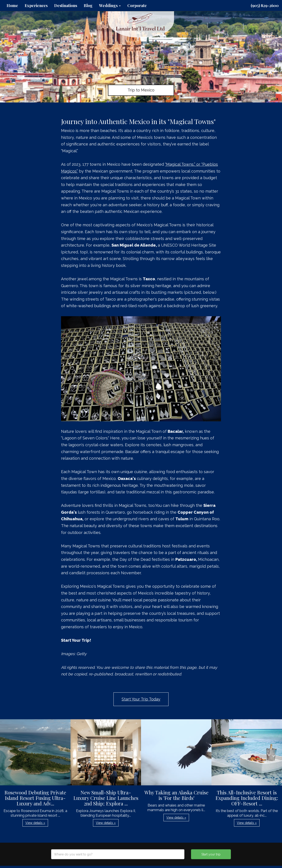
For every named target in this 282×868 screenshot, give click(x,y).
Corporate (137, 6)
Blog (88, 6)
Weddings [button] (110, 6)
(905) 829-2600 (265, 6)
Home (12, 6)
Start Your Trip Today (141, 699)
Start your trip (211, 854)
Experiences (36, 6)
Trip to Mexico (141, 90)
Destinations (66, 6)
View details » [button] (35, 823)
